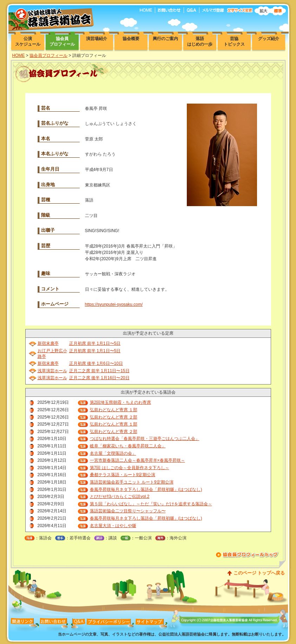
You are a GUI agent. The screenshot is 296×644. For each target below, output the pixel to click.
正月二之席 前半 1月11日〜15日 (99, 371)
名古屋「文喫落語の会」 (113, 453)
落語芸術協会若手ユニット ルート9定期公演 (132, 482)
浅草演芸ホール (52, 371)
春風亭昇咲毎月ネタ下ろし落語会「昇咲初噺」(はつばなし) (146, 489)
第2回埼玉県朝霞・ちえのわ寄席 (121, 402)
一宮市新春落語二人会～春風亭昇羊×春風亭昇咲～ (137, 460)
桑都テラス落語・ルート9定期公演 (123, 475)
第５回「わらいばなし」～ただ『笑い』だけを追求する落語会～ (151, 504)
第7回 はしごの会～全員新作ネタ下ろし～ (130, 468)
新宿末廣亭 (48, 343)
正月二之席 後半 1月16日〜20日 (99, 378)
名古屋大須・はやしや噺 (113, 526)
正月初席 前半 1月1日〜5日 (95, 343)
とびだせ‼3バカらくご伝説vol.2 (120, 497)
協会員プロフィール (48, 55)
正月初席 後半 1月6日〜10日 (96, 363)
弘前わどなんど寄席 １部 (114, 410)
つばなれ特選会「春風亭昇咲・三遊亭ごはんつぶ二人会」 (145, 439)
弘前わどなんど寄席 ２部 (114, 417)
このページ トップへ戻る (259, 573)
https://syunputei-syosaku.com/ (114, 304)
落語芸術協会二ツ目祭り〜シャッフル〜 (128, 511)
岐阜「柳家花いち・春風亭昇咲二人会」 (128, 446)
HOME (19, 55)
